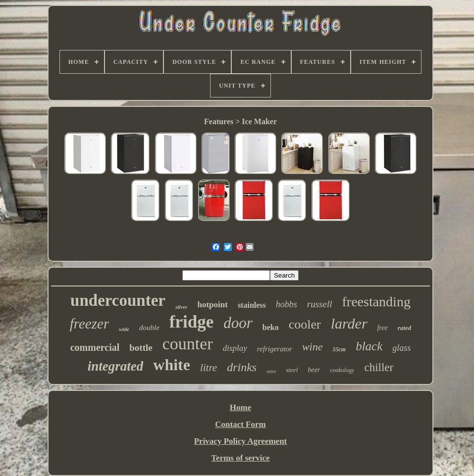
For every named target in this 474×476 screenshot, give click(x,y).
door (238, 323)
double (149, 328)
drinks (242, 367)
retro (271, 371)
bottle (141, 348)
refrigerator (275, 349)
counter (188, 344)
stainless (252, 305)
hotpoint (212, 305)
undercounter (118, 300)
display (235, 348)
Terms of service (240, 458)
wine (313, 347)
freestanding (376, 302)
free (383, 328)
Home (240, 407)
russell (320, 304)
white (172, 365)
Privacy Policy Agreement (241, 441)
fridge (191, 322)
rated (404, 328)
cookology (342, 370)
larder (349, 323)
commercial (95, 347)
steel (292, 370)
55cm (339, 349)
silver (181, 307)
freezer (89, 324)
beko (271, 327)
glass (401, 348)
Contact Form (240, 424)
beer (314, 370)
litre (209, 368)
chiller (379, 367)
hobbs (287, 304)
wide (124, 329)
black (369, 346)
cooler (305, 324)
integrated (116, 366)
